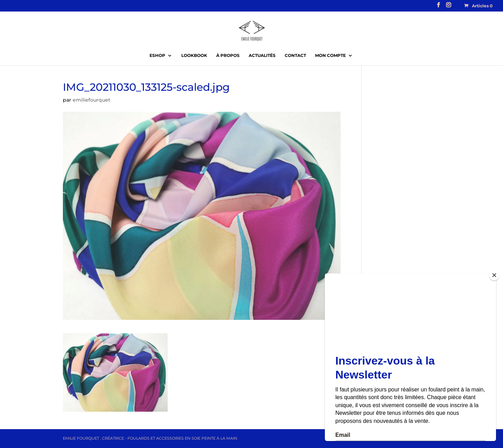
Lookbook (194, 56)
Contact (295, 56)
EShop (157, 56)
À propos (228, 56)
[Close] (494, 275)
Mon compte (330, 56)
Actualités (262, 56)
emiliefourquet (92, 100)
